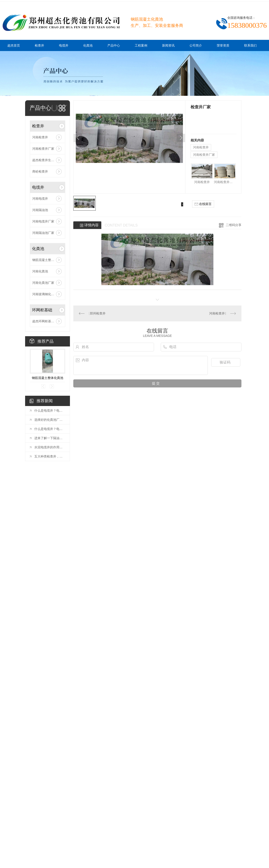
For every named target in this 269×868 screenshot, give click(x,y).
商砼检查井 (40, 171)
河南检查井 (40, 137)
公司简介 (196, 45)
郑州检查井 (98, 313)
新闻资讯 (168, 45)
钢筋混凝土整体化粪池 (48, 260)
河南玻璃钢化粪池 (45, 294)
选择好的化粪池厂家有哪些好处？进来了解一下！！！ (50, 420)
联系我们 (250, 45)
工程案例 (141, 45)
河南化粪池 (40, 271)
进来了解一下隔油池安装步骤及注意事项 (50, 438)
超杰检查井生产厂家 (46, 160)
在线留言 (203, 204)
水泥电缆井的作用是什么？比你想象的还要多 (50, 447)
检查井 (39, 45)
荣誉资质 (223, 45)
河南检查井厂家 (43, 149)
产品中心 (114, 45)
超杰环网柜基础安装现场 (48, 321)
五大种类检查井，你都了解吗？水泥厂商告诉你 (50, 456)
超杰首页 (14, 45)
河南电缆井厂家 (43, 221)
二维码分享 (234, 225)
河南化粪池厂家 (43, 283)
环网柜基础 (42, 310)
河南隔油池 (40, 210)
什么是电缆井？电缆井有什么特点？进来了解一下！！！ (50, 429)
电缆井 (64, 45)
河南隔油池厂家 (43, 233)
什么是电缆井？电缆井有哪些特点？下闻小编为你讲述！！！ (50, 410)
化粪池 (88, 45)
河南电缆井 (40, 199)
